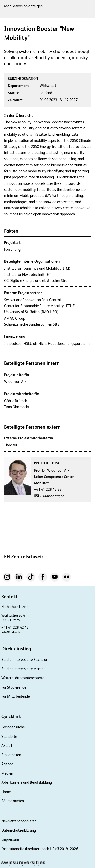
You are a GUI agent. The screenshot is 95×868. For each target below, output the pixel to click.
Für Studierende (14, 687)
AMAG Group (15, 318)
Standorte (9, 736)
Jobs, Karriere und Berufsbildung (27, 782)
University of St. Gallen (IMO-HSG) (31, 312)
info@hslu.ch (11, 632)
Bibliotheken (11, 755)
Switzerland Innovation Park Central (32, 300)
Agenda (7, 764)
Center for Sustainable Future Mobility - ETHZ (39, 306)
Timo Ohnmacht (17, 407)
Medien (7, 773)
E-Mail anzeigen (52, 496)
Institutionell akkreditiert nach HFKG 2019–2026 (40, 849)
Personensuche (13, 727)
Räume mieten (13, 801)
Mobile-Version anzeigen (23, 6)
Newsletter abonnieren (19, 821)
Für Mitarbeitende (15, 696)
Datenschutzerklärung (19, 830)
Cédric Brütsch (16, 401)
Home (6, 792)
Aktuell (7, 745)
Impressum (10, 839)
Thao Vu (11, 445)
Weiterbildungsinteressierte (23, 678)
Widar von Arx (15, 382)
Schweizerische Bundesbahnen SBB (32, 324)
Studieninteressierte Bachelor (24, 659)
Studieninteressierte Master (23, 669)
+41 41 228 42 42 (15, 627)
